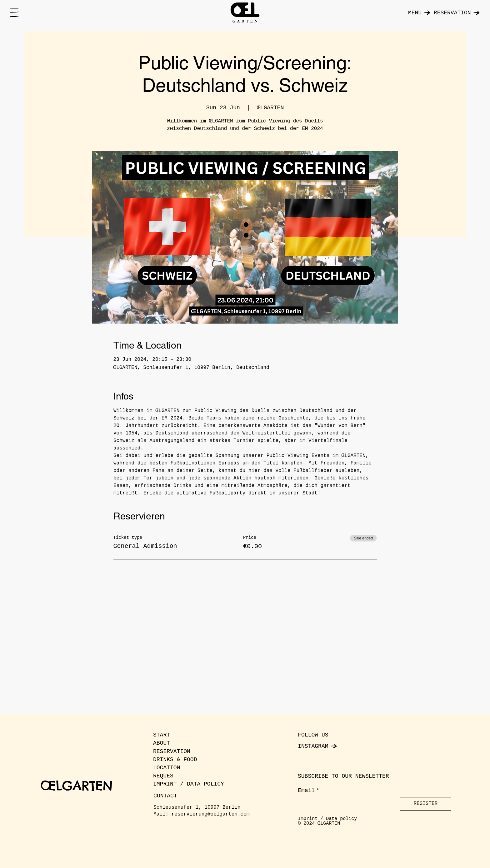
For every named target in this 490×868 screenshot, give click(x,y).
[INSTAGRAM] (329, 746)
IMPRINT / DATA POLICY (189, 784)
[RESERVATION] (453, 13)
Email (309, 791)
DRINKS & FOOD (175, 760)
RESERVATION (172, 751)
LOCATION (167, 768)
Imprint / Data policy (327, 819)
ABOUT (162, 743)
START (162, 735)
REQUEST (165, 776)
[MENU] (416, 13)
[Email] (347, 803)
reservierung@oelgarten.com (211, 814)
